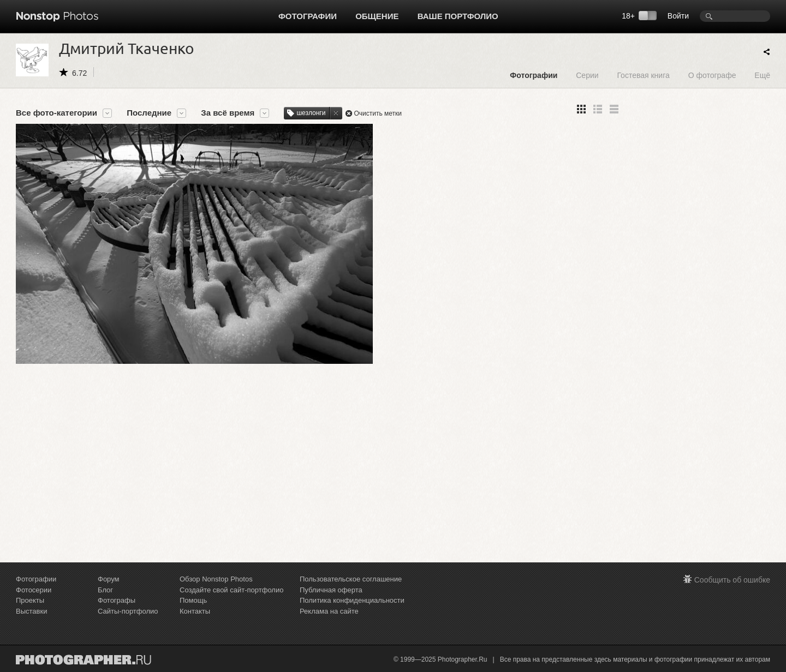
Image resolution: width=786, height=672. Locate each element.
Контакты (195, 611)
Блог (105, 590)
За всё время (228, 113)
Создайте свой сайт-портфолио (231, 590)
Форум (109, 579)
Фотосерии (34, 590)
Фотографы (117, 600)
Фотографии (308, 16)
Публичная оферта (331, 590)
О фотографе (712, 75)
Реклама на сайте (329, 611)
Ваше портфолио (458, 16)
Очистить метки (378, 113)
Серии (587, 75)
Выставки (31, 611)
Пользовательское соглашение (351, 579)
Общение (377, 16)
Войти (678, 16)
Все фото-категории (56, 113)
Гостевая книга (643, 75)
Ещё (762, 75)
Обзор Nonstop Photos (216, 579)
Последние (149, 113)
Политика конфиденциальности (352, 600)
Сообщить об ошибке (732, 580)
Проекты (30, 600)
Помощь (193, 600)
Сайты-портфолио (128, 611)
